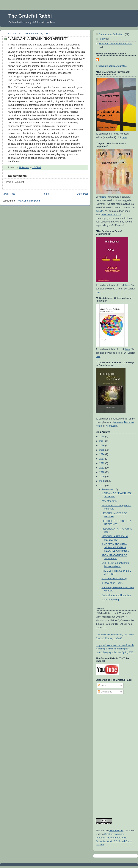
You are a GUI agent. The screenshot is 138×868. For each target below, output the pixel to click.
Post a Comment (15, 182)
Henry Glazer (116, 831)
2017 (102, 441)
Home (46, 194)
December (108, 489)
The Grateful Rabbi (30, 16)
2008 (102, 481)
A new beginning (110, 600)
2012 (102, 463)
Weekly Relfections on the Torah (115, 44)
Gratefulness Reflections (111, 34)
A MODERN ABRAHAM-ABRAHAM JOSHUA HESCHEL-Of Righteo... (116, 548)
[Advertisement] (111, 755)
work (103, 831)
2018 (102, 437)
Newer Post (8, 194)
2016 (102, 446)
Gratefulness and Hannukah (116, 595)
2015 (102, 450)
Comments (105, 692)
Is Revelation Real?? (112, 583)
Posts (102, 686)
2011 (102, 468)
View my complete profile (113, 66)
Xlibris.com (112, 426)
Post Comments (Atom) (29, 201)
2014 (102, 454)
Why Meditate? (109, 501)
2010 (102, 472)
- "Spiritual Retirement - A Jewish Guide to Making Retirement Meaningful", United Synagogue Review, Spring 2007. (115, 649)
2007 (102, 486)
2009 (102, 477)
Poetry (102, 39)
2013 (102, 459)
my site (99, 211)
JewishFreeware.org (112, 215)
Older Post (82, 194)
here (124, 137)
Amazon (119, 422)
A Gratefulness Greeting (114, 579)
